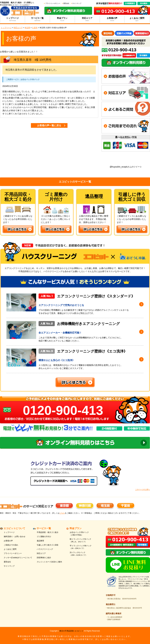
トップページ (13, 19)
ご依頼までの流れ (11, 545)
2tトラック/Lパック (84, 554)
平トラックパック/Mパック (84, 547)
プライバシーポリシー (53, 3)
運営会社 (66, 3)
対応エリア (87, 19)
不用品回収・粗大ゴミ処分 (48, 532)
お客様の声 (112, 19)
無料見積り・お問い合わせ (15, 537)
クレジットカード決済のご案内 (49, 562)
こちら (62, 513)
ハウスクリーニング (45, 549)
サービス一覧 (37, 19)
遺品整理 (40, 541)
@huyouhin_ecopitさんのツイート (126, 167)
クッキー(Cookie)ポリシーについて (18, 558)
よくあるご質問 (137, 19)
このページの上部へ (143, 489)
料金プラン (62, 19)
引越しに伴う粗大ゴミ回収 (48, 545)
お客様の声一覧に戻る (49, 125)
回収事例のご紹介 (44, 558)
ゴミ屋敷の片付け (44, 537)
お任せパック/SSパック (84, 534)
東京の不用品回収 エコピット (71, 631)
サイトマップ (77, 3)
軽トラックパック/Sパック (84, 541)
